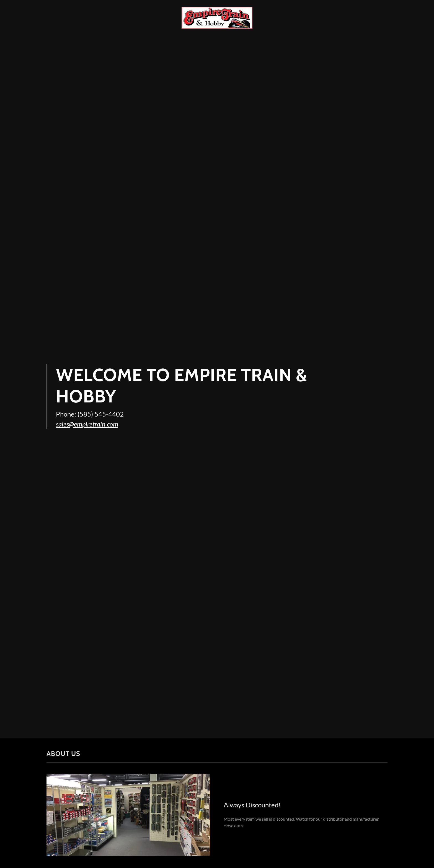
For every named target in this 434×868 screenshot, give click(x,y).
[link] (217, 17)
